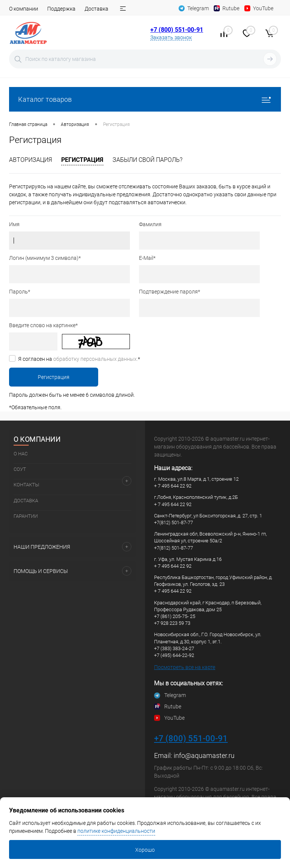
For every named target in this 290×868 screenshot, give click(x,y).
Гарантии (26, 516)
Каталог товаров (145, 99)
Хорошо (145, 850)
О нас (21, 454)
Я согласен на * (79, 359)
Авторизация (31, 160)
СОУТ (20, 469)
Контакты (26, 485)
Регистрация (82, 160)
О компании (24, 9)
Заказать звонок (171, 37)
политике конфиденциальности (116, 831)
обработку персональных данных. (96, 359)
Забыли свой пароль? (147, 160)
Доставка (96, 9)
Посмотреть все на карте (185, 667)
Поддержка (61, 9)
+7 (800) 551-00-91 (177, 30)
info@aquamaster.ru (204, 755)
